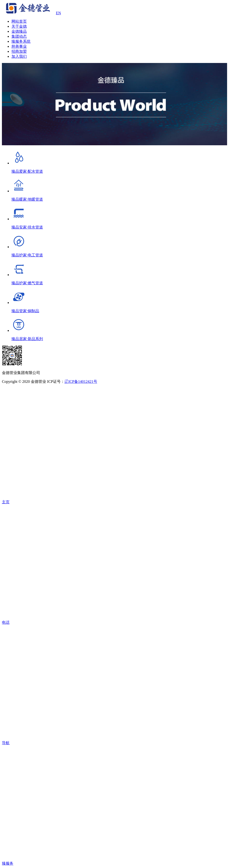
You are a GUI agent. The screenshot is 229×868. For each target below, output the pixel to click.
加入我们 (19, 56)
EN (58, 13)
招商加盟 (19, 51)
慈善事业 (19, 46)
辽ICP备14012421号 (81, 382)
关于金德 (19, 26)
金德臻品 (19, 31)
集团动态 (19, 36)
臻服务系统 (21, 41)
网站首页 (19, 21)
